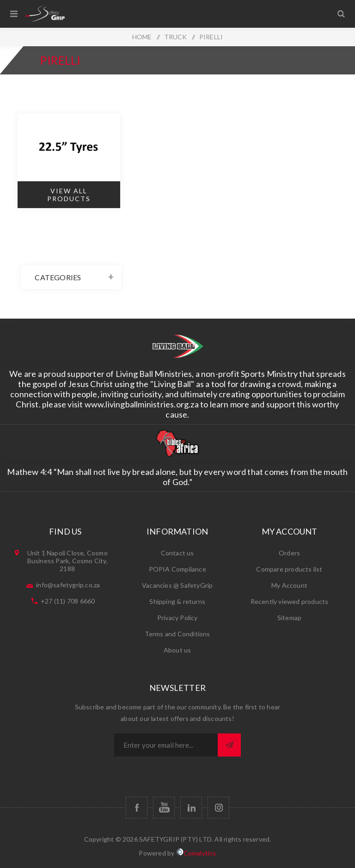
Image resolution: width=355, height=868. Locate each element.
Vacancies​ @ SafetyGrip (177, 585)
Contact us (177, 553)
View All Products (69, 195)
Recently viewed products (290, 601)
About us (177, 650)
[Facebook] (137, 808)
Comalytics (196, 853)
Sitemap (289, 618)
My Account (289, 585)
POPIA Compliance (177, 569)
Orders (289, 553)
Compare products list (289, 569)
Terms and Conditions (177, 634)
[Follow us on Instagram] (218, 808)
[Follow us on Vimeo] (191, 808)
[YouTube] (164, 808)
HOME (142, 37)
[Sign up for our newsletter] (166, 745)
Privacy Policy (177, 618)
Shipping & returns (177, 601)
